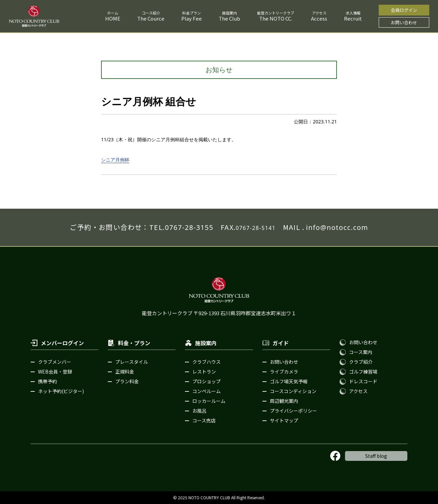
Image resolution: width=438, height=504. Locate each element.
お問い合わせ (404, 22)
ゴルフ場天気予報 (289, 381)
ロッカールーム (209, 401)
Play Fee (192, 18)
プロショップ (207, 381)
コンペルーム (207, 391)
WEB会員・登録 (55, 372)
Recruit (353, 18)
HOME (113, 18)
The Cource (151, 18)
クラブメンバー (55, 362)
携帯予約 (48, 381)
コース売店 (204, 420)
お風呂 (199, 411)
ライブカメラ (284, 372)
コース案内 (361, 352)
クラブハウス (207, 362)
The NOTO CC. (276, 18)
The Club (229, 18)
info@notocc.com (337, 227)
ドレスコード (363, 381)
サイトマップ (284, 420)
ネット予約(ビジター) (61, 391)
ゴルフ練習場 (363, 372)
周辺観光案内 (284, 401)
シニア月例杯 (115, 160)
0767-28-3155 (189, 227)
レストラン (204, 372)
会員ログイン (404, 10)
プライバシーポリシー (293, 411)
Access (319, 18)
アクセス (358, 391)
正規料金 (125, 372)
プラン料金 (127, 381)
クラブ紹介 (361, 362)
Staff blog (376, 456)
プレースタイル (132, 362)
